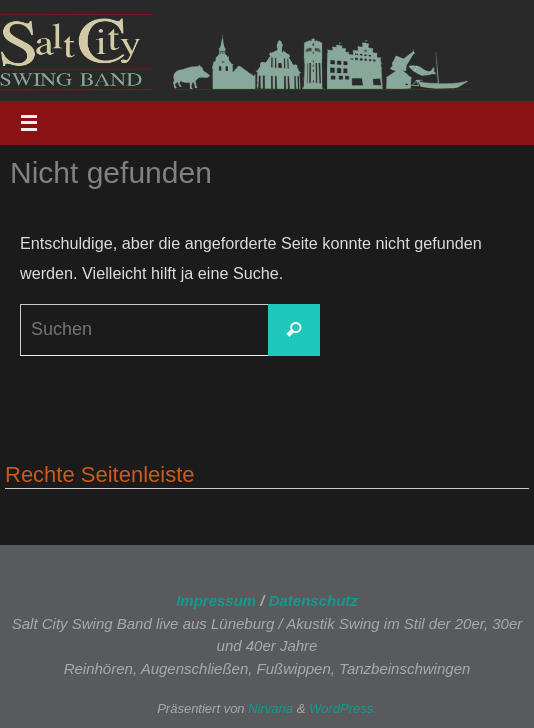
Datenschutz (313, 600)
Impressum (216, 600)
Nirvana (270, 708)
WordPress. (343, 708)
